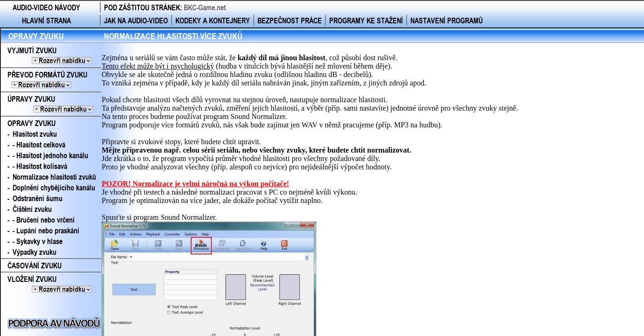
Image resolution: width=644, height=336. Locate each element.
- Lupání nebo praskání (46, 230)
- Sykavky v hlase (38, 241)
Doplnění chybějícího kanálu (54, 187)
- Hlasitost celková (39, 144)
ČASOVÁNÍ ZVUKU (35, 265)
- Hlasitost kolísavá (40, 166)
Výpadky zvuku (35, 252)
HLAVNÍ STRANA (46, 20)
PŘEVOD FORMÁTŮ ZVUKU (51, 80)
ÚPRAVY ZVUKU (51, 104)
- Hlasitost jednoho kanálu (50, 155)
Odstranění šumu (38, 198)
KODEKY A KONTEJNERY (213, 20)
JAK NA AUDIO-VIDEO (136, 20)
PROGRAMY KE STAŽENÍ (366, 20)
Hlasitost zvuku (35, 134)
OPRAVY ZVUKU (36, 36)
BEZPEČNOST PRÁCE (290, 20)
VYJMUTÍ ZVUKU (49, 56)
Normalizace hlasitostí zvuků (54, 177)
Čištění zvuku (32, 209)
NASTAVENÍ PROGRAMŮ (447, 20)
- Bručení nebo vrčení (44, 220)
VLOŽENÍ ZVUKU (49, 284)
